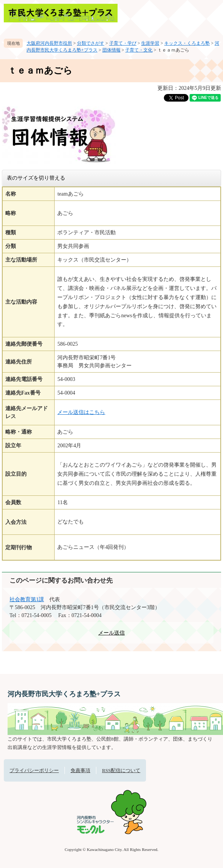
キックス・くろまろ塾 (187, 43)
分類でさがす (91, 43)
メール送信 (111, 633)
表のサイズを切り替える (36, 178)
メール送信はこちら (81, 412)
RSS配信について (121, 770)
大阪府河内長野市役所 (49, 43)
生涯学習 (150, 43)
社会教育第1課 (27, 599)
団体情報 (111, 50)
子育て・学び (123, 43)
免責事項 (80, 770)
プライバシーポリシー (34, 770)
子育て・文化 (139, 50)
